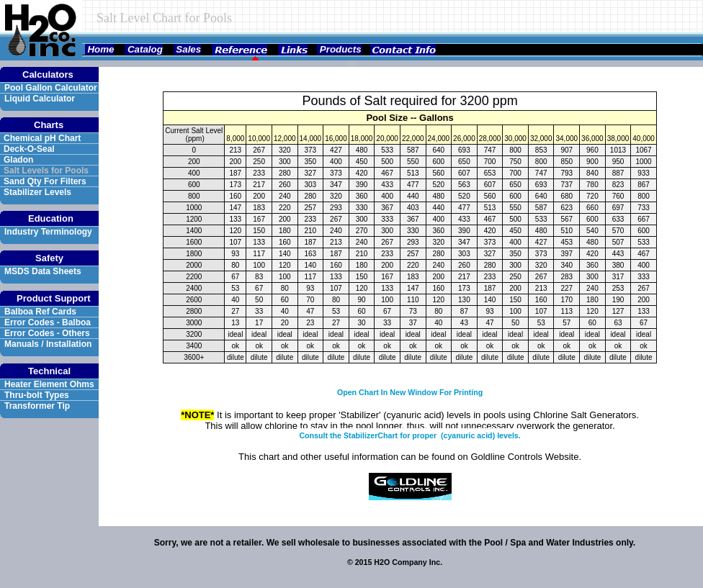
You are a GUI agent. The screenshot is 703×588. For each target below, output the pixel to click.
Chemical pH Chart (42, 138)
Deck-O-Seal (30, 149)
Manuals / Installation (48, 344)
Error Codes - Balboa (48, 322)
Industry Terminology (48, 232)
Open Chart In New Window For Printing (410, 392)
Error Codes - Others (47, 333)
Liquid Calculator (40, 99)
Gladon (20, 160)
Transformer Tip (37, 406)
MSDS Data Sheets (43, 271)
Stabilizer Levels (37, 192)
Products (339, 49)
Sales (188, 49)
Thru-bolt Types (37, 395)
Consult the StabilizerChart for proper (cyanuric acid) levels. (409, 435)
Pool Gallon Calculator (51, 88)
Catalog (144, 49)
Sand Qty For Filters (45, 181)
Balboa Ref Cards (40, 312)
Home (100, 49)
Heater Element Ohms (49, 384)
